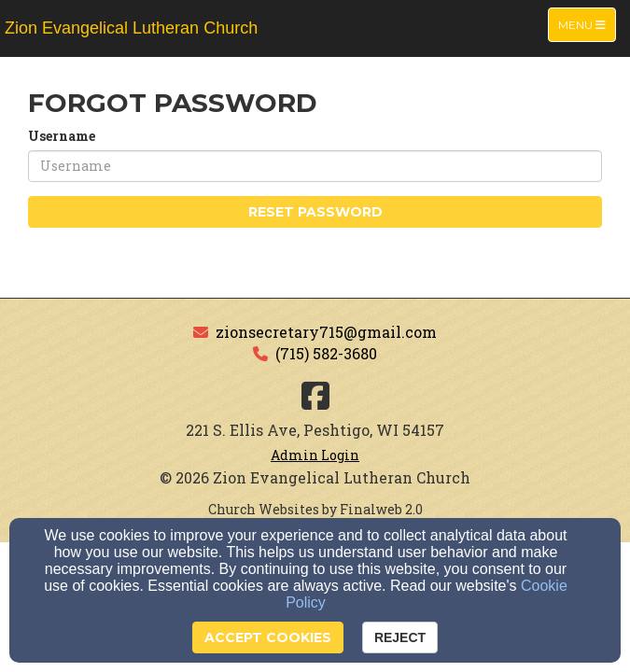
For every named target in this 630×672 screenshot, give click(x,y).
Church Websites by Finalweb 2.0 (315, 509)
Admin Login (315, 455)
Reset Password (315, 212)
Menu (587, 24)
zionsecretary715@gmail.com (326, 332)
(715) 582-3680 (326, 353)
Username (62, 136)
